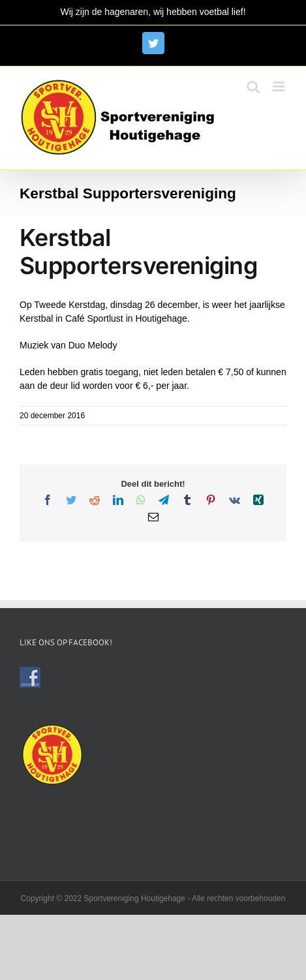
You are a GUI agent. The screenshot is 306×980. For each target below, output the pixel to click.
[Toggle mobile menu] (280, 86)
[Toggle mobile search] (253, 86)
